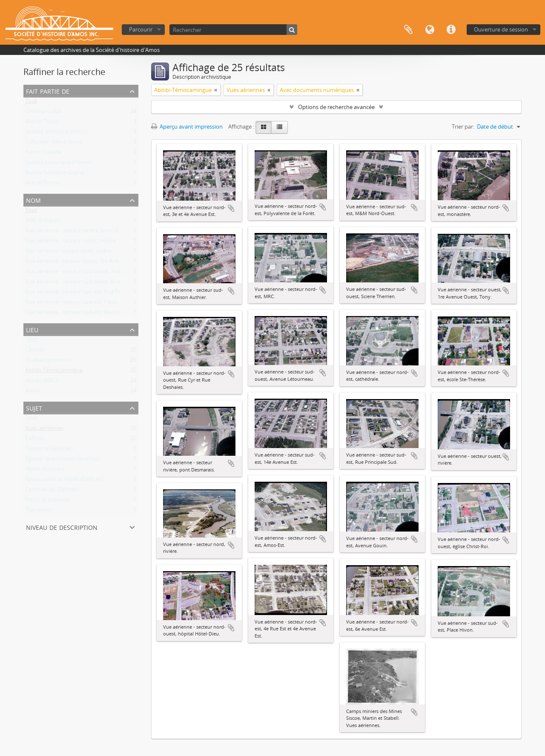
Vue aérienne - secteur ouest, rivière (70, 242)
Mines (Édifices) (45, 471)
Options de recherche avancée (336, 107)
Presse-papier (408, 30)
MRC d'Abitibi (42, 222)
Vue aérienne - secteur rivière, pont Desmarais (83, 232)
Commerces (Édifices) (52, 491)
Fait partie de (48, 91)
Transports (39, 512)
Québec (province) (48, 362)
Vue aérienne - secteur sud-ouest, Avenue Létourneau (93, 283)
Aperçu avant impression (187, 126)
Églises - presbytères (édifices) (63, 460)
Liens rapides (451, 30)
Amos (32, 392)
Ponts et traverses (48, 501)
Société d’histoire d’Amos (57, 133)
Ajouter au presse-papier (231, 208)
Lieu (32, 329)
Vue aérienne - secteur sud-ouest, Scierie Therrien (87, 273)
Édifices (35, 440)
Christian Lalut (43, 113)
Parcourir (141, 29)
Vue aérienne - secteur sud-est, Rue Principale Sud (88, 293)
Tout (31, 103)
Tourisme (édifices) (49, 450)
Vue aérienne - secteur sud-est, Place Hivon (79, 304)
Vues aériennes (44, 430)
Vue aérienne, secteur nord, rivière (68, 253)
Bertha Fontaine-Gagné (54, 174)
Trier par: (463, 126)
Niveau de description (62, 527)
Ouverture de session (501, 29)
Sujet (34, 407)
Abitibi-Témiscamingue (54, 372)
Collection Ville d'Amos (54, 144)
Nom (33, 200)
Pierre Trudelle (43, 154)
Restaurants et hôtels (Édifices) (64, 481)
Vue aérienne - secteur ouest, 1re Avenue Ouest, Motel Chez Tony (108, 263)
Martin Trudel (42, 123)
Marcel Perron (43, 184)
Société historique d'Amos (58, 164)
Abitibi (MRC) (42, 382)
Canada (35, 351)
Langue (430, 30)
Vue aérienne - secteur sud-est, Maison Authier (84, 314)
